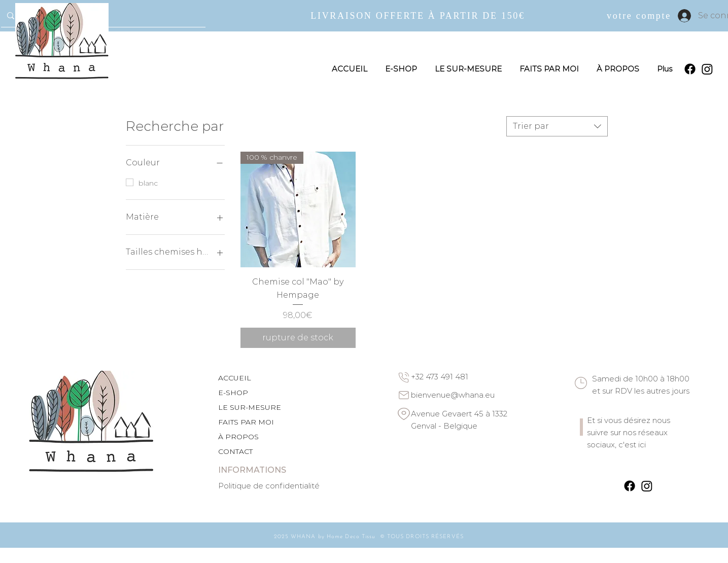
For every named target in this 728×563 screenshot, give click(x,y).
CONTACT (235, 451)
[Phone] (404, 377)
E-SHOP (233, 393)
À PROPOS (238, 437)
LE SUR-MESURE (250, 407)
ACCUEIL (235, 378)
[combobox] (557, 126)
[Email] (404, 395)
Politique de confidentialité (269, 486)
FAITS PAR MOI (246, 422)
